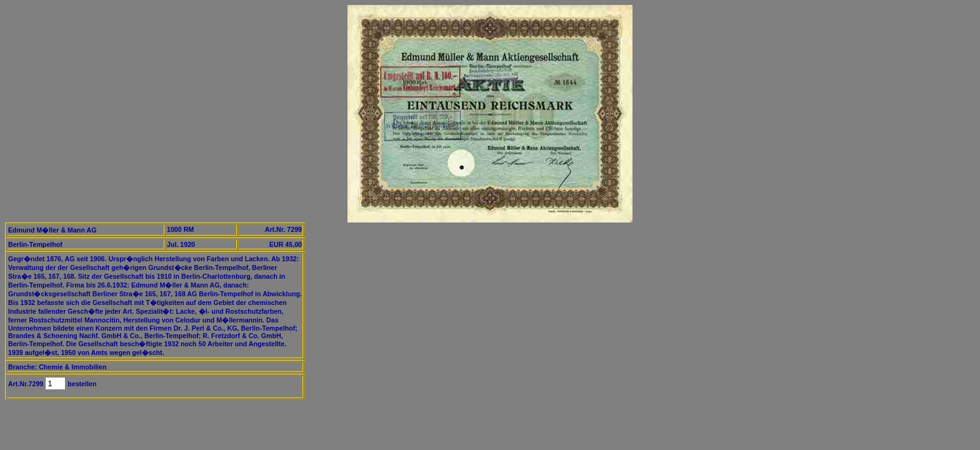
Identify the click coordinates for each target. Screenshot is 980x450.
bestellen (81, 384)
